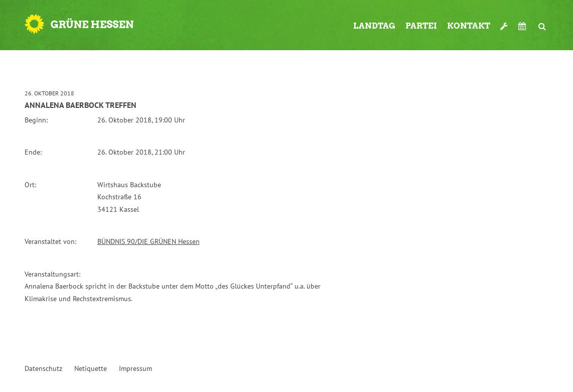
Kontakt (469, 26)
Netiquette (91, 368)
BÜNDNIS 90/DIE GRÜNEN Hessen (149, 241)
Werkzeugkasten (504, 22)
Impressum (135, 368)
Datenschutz (43, 368)
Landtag (374, 26)
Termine (523, 26)
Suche (542, 22)
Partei (421, 26)
